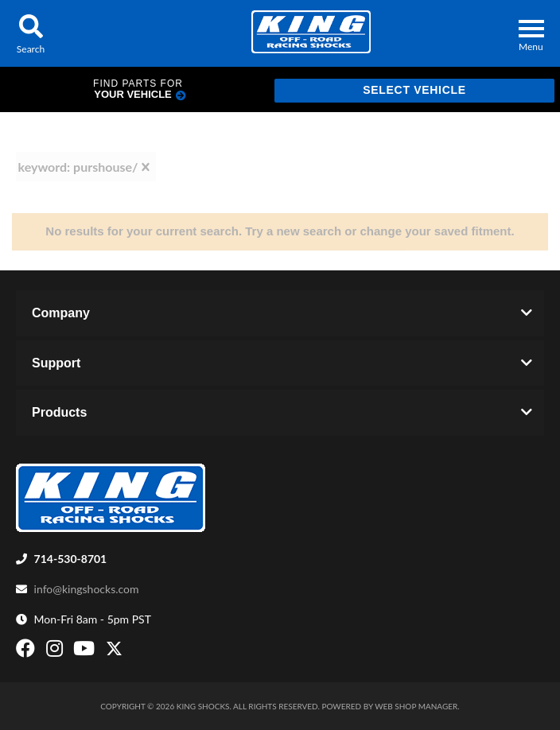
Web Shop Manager (416, 706)
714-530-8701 (71, 559)
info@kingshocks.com (87, 589)
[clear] (146, 167)
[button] (31, 33)
